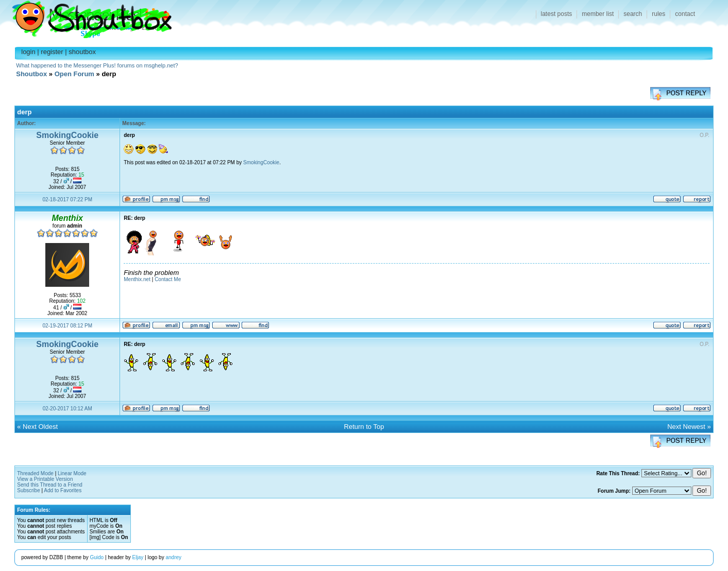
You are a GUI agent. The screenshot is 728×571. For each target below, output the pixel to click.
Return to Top (364, 427)
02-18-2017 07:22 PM (67, 200)
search (633, 14)
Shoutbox (86, 17)
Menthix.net (137, 279)
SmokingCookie (67, 135)
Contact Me (168, 279)
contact (685, 14)
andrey (173, 557)
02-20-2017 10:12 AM (67, 409)
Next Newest (686, 427)
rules (658, 14)
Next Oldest (40, 427)
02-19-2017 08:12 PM (67, 326)
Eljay (138, 557)
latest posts (557, 14)
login (28, 52)
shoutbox (82, 52)
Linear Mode (72, 473)
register (52, 52)
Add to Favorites (63, 490)
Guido (97, 557)
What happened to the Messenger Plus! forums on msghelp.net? (97, 65)
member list (598, 14)
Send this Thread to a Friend (50, 485)
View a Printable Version (45, 479)
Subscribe (28, 490)
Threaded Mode (35, 473)
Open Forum (74, 74)
